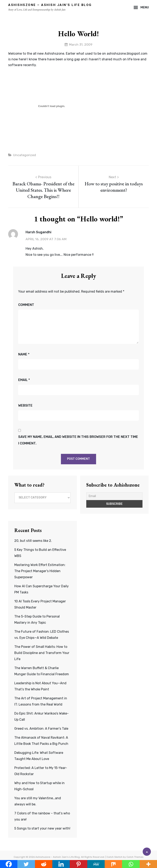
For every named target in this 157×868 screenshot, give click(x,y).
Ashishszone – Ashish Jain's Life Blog (50, 5)
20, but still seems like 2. (33, 541)
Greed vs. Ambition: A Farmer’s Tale (41, 729)
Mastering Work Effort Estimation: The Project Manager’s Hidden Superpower (40, 571)
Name (24, 355)
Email (24, 380)
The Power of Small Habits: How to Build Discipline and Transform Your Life (42, 653)
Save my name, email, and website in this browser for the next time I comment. (78, 440)
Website (25, 406)
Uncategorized (25, 155)
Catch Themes (135, 857)
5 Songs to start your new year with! (42, 829)
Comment (26, 305)
